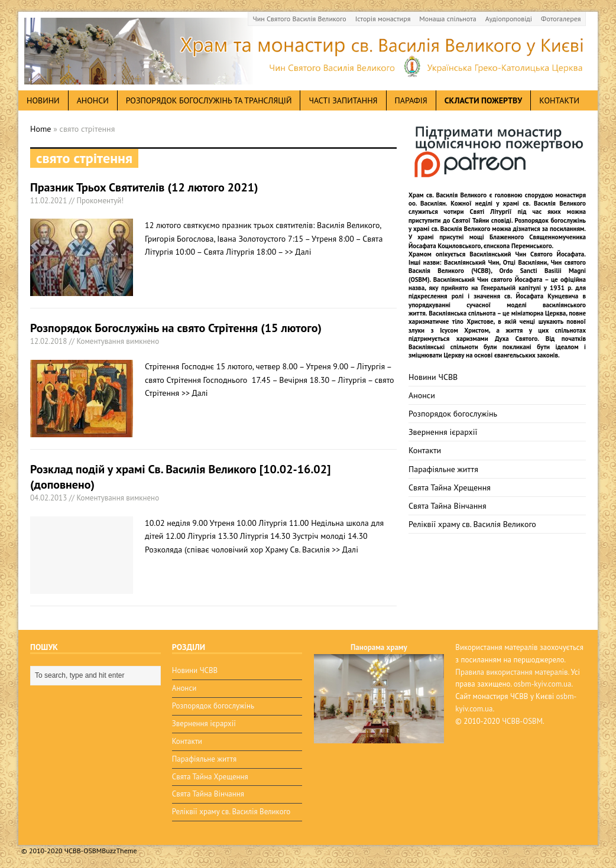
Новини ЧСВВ (433, 377)
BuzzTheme (119, 851)
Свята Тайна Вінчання (448, 506)
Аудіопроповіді (509, 19)
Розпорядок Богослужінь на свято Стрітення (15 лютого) (176, 328)
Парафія (411, 100)
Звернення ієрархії (443, 432)
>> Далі (298, 252)
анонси (93, 100)
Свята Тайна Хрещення (450, 487)
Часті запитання (343, 100)
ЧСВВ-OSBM (522, 721)
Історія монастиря (383, 19)
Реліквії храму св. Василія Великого (472, 524)
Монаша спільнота (448, 19)
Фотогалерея (561, 19)
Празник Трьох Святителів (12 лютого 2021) (144, 187)
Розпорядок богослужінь (453, 414)
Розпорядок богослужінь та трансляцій (209, 100)
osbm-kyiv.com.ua (543, 684)
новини (43, 100)
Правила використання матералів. (512, 672)
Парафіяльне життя (443, 469)
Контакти (559, 100)
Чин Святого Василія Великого (300, 19)
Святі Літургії (491, 212)
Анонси (422, 395)
